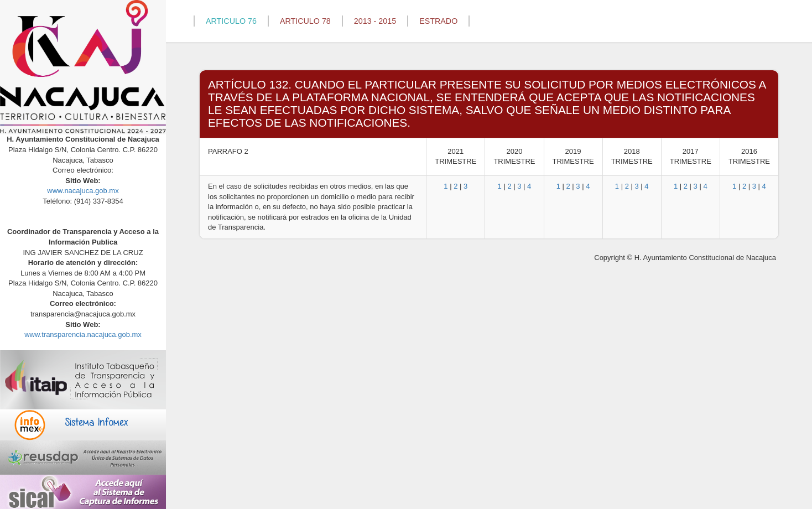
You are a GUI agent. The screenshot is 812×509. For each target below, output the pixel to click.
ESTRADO (438, 21)
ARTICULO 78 (305, 21)
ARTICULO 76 (231, 21)
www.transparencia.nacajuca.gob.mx (83, 334)
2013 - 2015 (375, 21)
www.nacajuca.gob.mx (83, 191)
